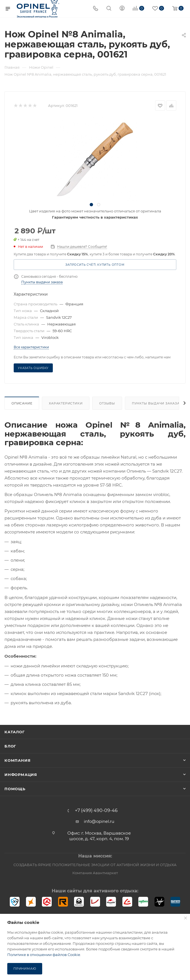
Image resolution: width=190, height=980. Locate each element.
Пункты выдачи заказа (42, 282)
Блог (10, 746)
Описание (22, 403)
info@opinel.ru (99, 821)
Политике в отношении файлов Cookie (44, 955)
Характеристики (66, 403)
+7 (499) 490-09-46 (96, 811)
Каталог (15, 732)
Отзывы (107, 403)
